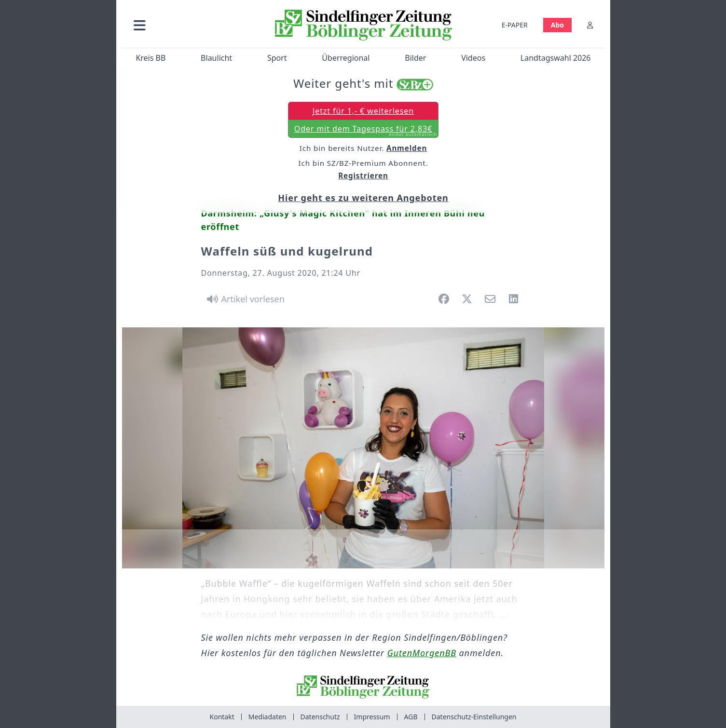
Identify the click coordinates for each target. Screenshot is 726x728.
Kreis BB (151, 58)
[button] (191, 25)
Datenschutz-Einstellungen (474, 717)
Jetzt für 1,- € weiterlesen (363, 111)
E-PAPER (514, 25)
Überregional (346, 58)
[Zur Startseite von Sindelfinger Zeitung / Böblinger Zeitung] (363, 25)
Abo (557, 25)
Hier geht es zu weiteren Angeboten (363, 198)
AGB (411, 717)
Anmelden (407, 148)
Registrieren (363, 175)
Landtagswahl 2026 (555, 58)
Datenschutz (320, 717)
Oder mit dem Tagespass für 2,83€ (365, 131)
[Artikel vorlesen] (244, 299)
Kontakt (222, 717)
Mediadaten (267, 717)
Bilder (415, 58)
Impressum (372, 717)
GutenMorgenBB (422, 653)
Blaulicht (216, 58)
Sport (277, 58)
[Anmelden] (590, 25)
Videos (473, 58)
